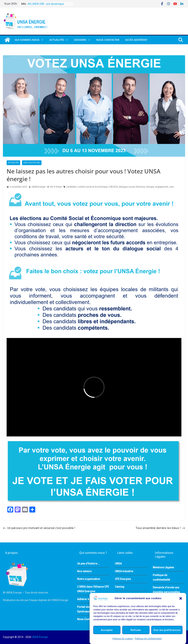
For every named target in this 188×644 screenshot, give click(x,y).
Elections (140, 187)
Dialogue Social (32, 163)
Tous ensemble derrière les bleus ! (160, 528)
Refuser (136, 630)
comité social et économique (93, 187)
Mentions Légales (163, 567)
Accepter (107, 630)
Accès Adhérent (136, 40)
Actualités (57, 40)
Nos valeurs (84, 571)
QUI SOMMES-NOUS (27, 40)
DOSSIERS (80, 40)
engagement (162, 187)
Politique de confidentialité (148, 639)
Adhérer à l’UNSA (87, 599)
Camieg (120, 587)
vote (171, 187)
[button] (181, 598)
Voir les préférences (167, 630)
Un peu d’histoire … (88, 564)
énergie (150, 187)
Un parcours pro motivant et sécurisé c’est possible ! (39, 528)
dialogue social (127, 187)
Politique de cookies (123, 639)
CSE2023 (113, 187)
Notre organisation (89, 579)
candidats (71, 187)
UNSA (118, 564)
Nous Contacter (108, 40)
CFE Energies (123, 579)
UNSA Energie (39, 187)
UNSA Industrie (124, 571)
